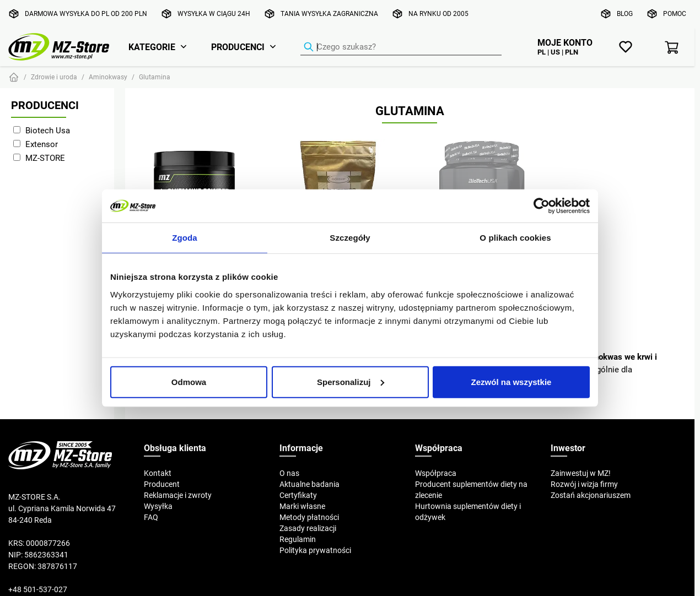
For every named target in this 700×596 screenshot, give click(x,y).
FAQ (151, 517)
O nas (289, 473)
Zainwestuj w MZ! (581, 473)
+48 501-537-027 (38, 589)
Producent (162, 484)
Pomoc (675, 13)
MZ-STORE (45, 158)
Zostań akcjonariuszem (591, 495)
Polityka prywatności (315, 550)
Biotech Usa (48, 130)
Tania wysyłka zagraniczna (329, 13)
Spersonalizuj (351, 381)
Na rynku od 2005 (438, 13)
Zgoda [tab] (185, 238)
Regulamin (298, 539)
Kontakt (158, 473)
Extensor (42, 144)
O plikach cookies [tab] (515, 238)
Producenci (238, 47)
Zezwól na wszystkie (511, 381)
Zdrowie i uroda (54, 77)
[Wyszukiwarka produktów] (401, 47)
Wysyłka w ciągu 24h (214, 13)
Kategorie (152, 47)
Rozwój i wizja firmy (584, 484)
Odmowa (189, 381)
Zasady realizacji (308, 528)
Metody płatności (309, 517)
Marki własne (302, 506)
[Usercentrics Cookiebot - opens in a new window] (542, 206)
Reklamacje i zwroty (178, 495)
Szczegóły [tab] (350, 238)
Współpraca (436, 473)
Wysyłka (158, 506)
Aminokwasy (108, 77)
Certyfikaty (298, 495)
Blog (625, 13)
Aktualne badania (309, 484)
